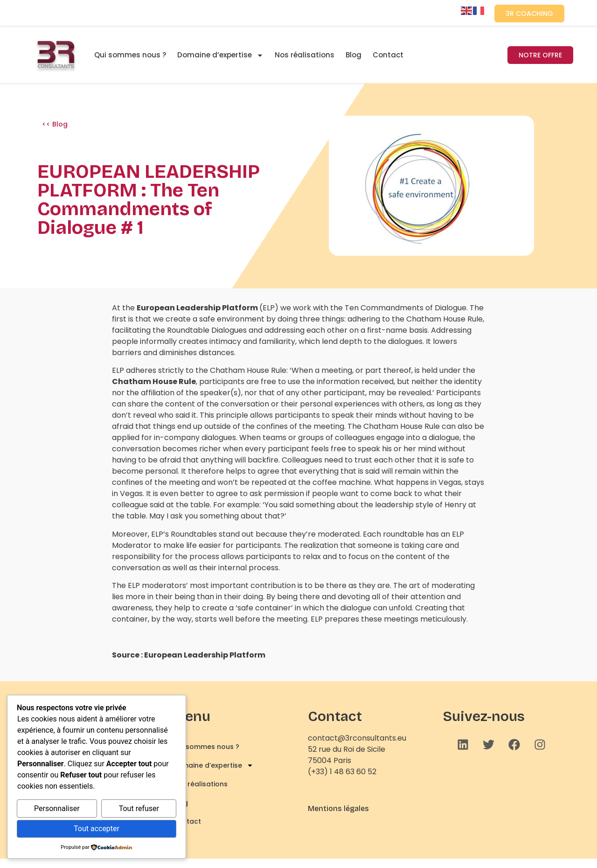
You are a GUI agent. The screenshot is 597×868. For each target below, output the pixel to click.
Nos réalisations (305, 55)
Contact (388, 55)
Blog (354, 55)
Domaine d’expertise (220, 55)
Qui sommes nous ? (130, 55)
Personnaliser (57, 808)
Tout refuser (139, 808)
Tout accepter (97, 829)
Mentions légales (338, 808)
